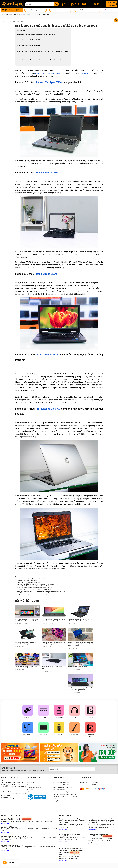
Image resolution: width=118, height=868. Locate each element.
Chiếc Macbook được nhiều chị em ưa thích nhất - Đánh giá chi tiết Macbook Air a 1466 (41, 591)
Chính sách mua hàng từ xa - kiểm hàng (64, 780)
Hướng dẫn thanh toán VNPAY (88, 785)
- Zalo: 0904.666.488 (51, 838)
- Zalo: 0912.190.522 (103, 828)
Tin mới (5, 22)
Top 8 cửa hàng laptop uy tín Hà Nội (27, 581)
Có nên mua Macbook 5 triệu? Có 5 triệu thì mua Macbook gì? (34, 589)
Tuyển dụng (111, 6)
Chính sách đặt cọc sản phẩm (62, 783)
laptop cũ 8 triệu (39, 70)
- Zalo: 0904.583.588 (48, 847)
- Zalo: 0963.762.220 (75, 828)
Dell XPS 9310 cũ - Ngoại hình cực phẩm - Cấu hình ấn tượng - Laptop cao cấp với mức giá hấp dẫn (81, 644)
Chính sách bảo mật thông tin (62, 792)
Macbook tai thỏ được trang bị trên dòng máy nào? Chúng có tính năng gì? (38, 595)
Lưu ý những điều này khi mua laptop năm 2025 (30, 582)
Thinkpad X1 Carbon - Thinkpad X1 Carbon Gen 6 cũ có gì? (26, 643)
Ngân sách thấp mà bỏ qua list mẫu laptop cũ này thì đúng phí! (34, 588)
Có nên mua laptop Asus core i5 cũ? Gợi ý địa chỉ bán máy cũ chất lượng (54, 620)
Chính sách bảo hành (59, 790)
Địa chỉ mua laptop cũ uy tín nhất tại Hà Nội (54, 668)
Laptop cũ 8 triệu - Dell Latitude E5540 (29, 46)
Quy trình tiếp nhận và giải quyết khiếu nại (65, 794)
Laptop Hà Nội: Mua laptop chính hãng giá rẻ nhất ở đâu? (33, 586)
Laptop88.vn (4, 780)
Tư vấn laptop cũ (17, 22)
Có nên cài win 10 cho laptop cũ (78, 667)
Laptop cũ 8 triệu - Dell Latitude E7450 (29, 40)
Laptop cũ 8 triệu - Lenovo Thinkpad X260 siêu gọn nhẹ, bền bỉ (36, 34)
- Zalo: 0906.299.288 (41, 822)
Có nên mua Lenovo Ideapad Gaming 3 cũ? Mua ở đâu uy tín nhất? (80, 689)
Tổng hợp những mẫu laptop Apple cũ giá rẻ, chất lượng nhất (53, 643)
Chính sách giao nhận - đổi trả (62, 785)
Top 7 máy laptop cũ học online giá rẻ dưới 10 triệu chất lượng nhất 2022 (26, 620)
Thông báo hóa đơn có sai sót (62, 801)
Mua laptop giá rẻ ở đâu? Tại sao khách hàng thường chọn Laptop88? (36, 584)
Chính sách (111, 2)
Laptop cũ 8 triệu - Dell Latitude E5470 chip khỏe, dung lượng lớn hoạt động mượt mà (43, 51)
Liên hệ (29, 792)
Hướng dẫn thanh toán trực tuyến (63, 787)
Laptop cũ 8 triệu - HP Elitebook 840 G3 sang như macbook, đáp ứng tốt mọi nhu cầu (43, 60)
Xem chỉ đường (5, 823)
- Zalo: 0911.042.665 (44, 829)
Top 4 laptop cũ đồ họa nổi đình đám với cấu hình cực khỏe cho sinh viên (80, 620)
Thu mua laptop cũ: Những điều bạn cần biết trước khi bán (33, 579)
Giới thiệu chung (32, 780)
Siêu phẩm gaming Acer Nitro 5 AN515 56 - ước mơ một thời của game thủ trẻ (38, 593)
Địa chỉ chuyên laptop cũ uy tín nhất (26, 667)
